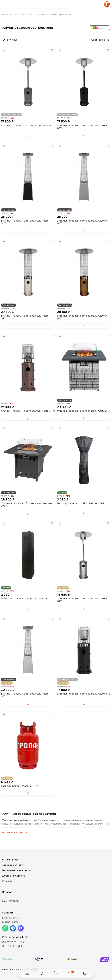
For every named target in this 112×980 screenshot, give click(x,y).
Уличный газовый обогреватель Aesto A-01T (28, 126)
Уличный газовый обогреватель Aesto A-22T (26, 505)
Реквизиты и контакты (16, 870)
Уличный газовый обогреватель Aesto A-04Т (26, 222)
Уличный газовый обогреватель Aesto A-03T (83, 127)
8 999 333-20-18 (10, 918)
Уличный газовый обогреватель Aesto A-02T (83, 600)
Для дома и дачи (23, 14)
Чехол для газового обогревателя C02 (25, 599)
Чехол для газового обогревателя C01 (81, 503)
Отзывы (7, 881)
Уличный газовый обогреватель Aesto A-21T (84, 411)
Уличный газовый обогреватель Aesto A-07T (26, 317)
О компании (10, 860)
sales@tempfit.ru (11, 922)
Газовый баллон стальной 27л (20, 786)
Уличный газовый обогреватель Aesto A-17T (28, 411)
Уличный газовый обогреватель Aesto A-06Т (83, 222)
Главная (6, 14)
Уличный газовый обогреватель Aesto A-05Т (26, 695)
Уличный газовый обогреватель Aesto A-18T (84, 694)
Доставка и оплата (14, 876)
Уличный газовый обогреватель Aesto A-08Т (83, 317)
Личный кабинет (13, 865)
